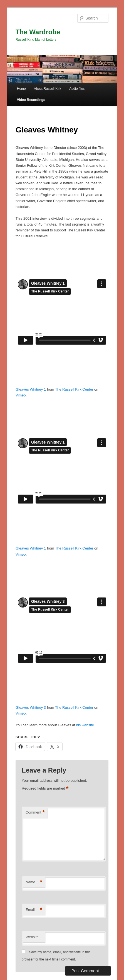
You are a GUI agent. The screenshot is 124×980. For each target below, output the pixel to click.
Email (34, 910)
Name (34, 882)
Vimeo (21, 395)
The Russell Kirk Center (74, 389)
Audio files (77, 89)
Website (32, 937)
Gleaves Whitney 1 (31, 389)
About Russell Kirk (48, 89)
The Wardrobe (38, 32)
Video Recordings (31, 100)
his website (85, 725)
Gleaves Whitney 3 (31, 707)
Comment (35, 813)
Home (21, 89)
